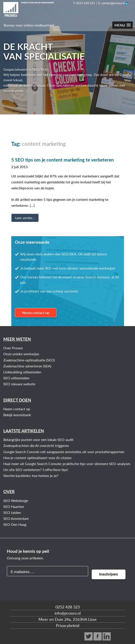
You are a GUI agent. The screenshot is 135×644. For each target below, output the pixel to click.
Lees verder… (25, 218)
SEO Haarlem (14, 506)
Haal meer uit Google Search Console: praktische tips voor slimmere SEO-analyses (67, 464)
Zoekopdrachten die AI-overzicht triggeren (36, 445)
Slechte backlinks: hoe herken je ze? (31, 476)
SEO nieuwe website (19, 384)
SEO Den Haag (15, 524)
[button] (123, 25)
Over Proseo (13, 348)
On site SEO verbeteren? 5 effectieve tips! (36, 470)
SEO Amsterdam (16, 518)
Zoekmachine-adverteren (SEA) (27, 366)
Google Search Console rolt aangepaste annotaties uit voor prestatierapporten (64, 452)
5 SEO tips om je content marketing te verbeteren (63, 160)
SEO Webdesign (16, 501)
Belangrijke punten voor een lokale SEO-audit (38, 440)
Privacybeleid (68, 625)
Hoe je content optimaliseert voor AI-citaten (37, 458)
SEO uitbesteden (16, 378)
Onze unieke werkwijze (21, 354)
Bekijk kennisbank (17, 415)
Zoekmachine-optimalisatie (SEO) (29, 360)
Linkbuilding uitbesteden (22, 372)
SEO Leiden (12, 512)
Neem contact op (36, 313)
